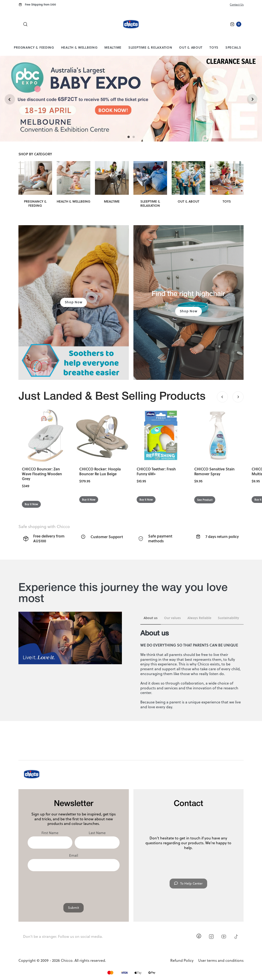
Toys (214, 47)
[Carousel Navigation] (230, 397)
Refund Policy (182, 961)
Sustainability (228, 618)
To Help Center (188, 883)
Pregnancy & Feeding (34, 47)
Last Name (97, 833)
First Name (50, 833)
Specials (233, 47)
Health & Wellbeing (79, 47)
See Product (205, 500)
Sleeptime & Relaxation (150, 47)
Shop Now (74, 302)
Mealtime (113, 47)
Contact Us (237, 4)
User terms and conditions (221, 961)
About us (151, 618)
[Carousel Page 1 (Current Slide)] (129, 137)
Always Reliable (199, 618)
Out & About (191, 47)
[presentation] (74, 885)
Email (74, 856)
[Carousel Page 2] (134, 137)
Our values (172, 618)
